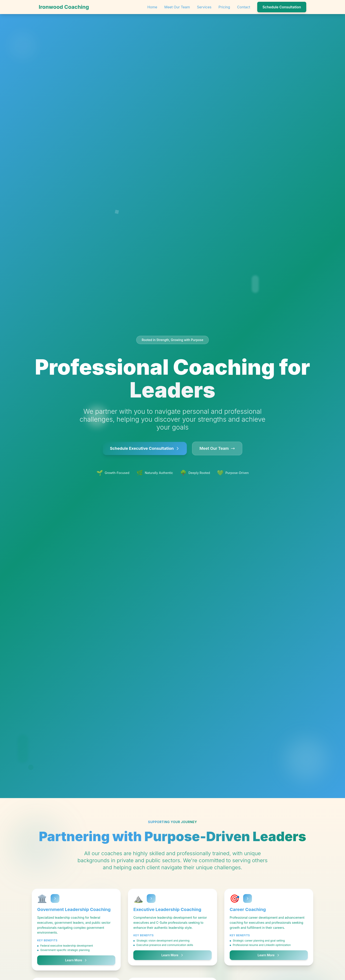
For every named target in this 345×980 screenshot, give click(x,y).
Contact (244, 7)
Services (204, 7)
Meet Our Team (177, 7)
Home (152, 7)
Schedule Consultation (282, 7)
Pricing (224, 7)
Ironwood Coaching (64, 7)
